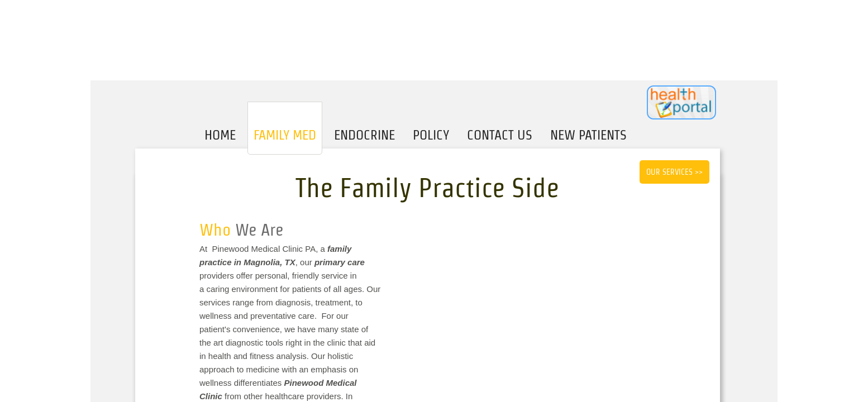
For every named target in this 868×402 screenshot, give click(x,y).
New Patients (588, 135)
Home (220, 135)
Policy (431, 135)
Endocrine (364, 135)
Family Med (285, 135)
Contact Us (500, 135)
